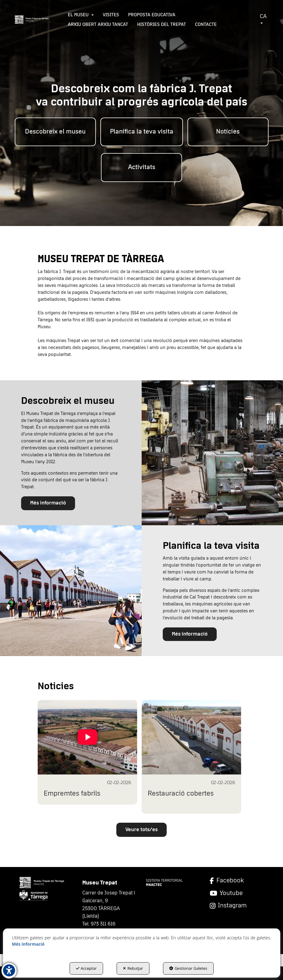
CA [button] (263, 19)
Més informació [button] (48, 503)
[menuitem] (81, 15)
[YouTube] (237, 893)
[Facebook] (237, 881)
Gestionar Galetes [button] (188, 968)
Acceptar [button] (86, 968)
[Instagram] (237, 906)
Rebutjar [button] (133, 968)
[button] (32, 20)
